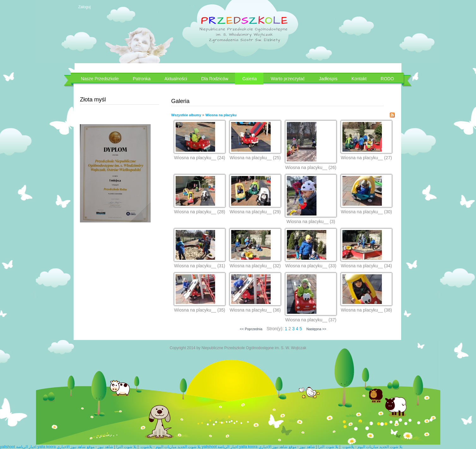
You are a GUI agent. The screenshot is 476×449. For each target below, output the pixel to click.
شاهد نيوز (105, 447)
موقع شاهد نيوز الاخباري (76, 447)
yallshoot (7, 447)
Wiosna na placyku (221, 115)
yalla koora (46, 447)
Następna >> (316, 329)
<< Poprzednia (251, 329)
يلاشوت (146, 447)
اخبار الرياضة (26, 447)
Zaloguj (84, 7)
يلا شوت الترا (127, 447)
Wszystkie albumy (186, 115)
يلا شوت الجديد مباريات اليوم (178, 447)
